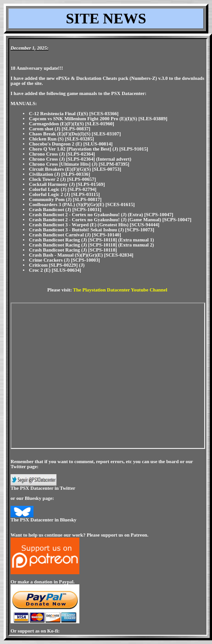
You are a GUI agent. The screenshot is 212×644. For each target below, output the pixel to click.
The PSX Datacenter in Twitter (43, 488)
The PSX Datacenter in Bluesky (44, 520)
